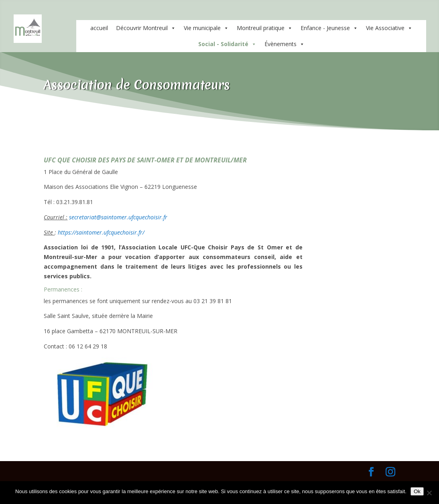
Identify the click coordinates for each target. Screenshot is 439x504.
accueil (99, 28)
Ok (417, 491)
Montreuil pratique (265, 28)
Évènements (285, 44)
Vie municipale (206, 28)
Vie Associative (389, 28)
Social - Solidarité (227, 44)
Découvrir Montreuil (146, 28)
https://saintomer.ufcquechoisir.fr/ (101, 232)
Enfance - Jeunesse (329, 28)
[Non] (429, 493)
